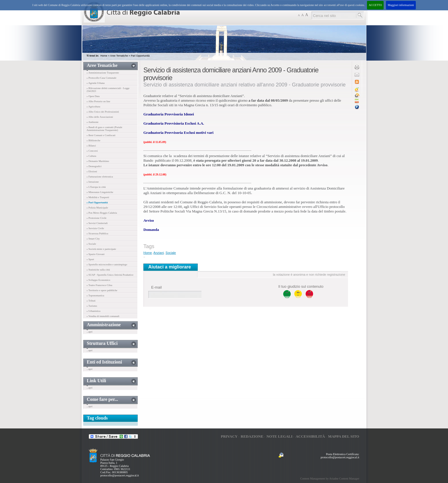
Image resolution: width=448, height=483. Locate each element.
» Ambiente (93, 122)
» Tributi (91, 301)
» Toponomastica (95, 295)
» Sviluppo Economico (98, 280)
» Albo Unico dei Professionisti (103, 112)
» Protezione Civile (97, 218)
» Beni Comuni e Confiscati (101, 135)
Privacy (229, 436)
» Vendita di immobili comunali (103, 316)
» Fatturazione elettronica (100, 177)
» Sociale (91, 244)
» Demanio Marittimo (98, 161)
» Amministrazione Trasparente (103, 73)
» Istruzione (93, 182)
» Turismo (92, 306)
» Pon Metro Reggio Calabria (102, 213)
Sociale (171, 253)
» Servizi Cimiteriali (97, 223)
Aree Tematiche (119, 56)
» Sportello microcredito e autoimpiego (107, 264)
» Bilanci (91, 146)
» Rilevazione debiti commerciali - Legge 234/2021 (108, 90)
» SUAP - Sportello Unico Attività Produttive (110, 275)
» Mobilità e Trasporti (98, 197)
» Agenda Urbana (96, 83)
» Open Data (93, 96)
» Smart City (93, 239)
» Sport (90, 259)
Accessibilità (310, 436)
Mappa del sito (344, 436)
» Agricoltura (93, 107)
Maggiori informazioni (401, 5)
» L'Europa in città (96, 187)
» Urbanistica (93, 311)
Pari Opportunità (140, 56)
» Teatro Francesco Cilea (99, 285)
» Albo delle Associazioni (100, 117)
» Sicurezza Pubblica (97, 233)
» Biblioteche (93, 140)
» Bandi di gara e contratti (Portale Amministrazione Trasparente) (104, 129)
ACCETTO (375, 5)
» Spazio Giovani (96, 254)
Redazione (252, 436)
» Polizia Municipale (97, 208)
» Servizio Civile (95, 228)
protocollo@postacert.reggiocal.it (120, 475)
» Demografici (94, 166)
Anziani (159, 253)
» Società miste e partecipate (101, 249)
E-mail (156, 287)
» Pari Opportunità (97, 202)
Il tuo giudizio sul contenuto (301, 286)
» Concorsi (92, 151)
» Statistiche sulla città (98, 270)
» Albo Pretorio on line (98, 101)
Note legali (279, 436)
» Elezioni (92, 171)
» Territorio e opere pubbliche (102, 290)
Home (104, 56)
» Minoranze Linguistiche (100, 192)
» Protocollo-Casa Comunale (101, 78)
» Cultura (91, 156)
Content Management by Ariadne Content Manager (330, 479)
